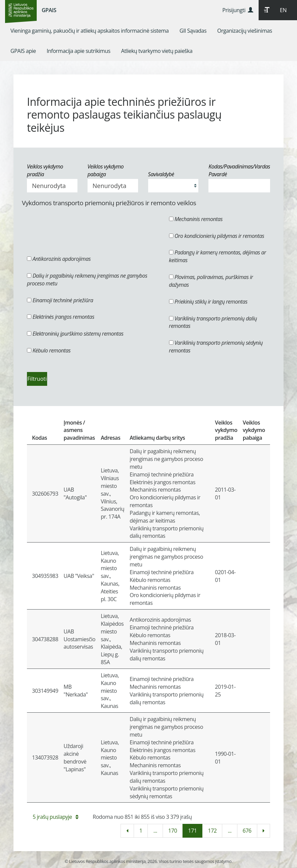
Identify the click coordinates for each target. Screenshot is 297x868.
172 (212, 831)
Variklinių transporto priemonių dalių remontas (213, 322)
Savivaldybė (161, 174)
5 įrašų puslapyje (55, 817)
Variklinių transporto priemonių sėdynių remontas (216, 347)
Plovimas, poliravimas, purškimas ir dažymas (211, 281)
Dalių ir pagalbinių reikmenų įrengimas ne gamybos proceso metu (87, 280)
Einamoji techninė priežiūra (60, 300)
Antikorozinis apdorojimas (59, 259)
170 (173, 831)
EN (283, 10)
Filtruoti (37, 379)
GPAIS (49, 10)
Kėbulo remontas (49, 350)
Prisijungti (238, 10)
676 (247, 831)
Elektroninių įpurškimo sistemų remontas (75, 334)
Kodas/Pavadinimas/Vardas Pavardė (239, 170)
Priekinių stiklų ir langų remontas (208, 302)
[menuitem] (90, 31)
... (155, 831)
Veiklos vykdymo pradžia (45, 170)
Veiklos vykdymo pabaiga (106, 170)
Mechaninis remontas (196, 219)
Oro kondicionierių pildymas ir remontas (217, 236)
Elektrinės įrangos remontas (61, 317)
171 (193, 831)
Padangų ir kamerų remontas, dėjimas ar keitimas (218, 256)
